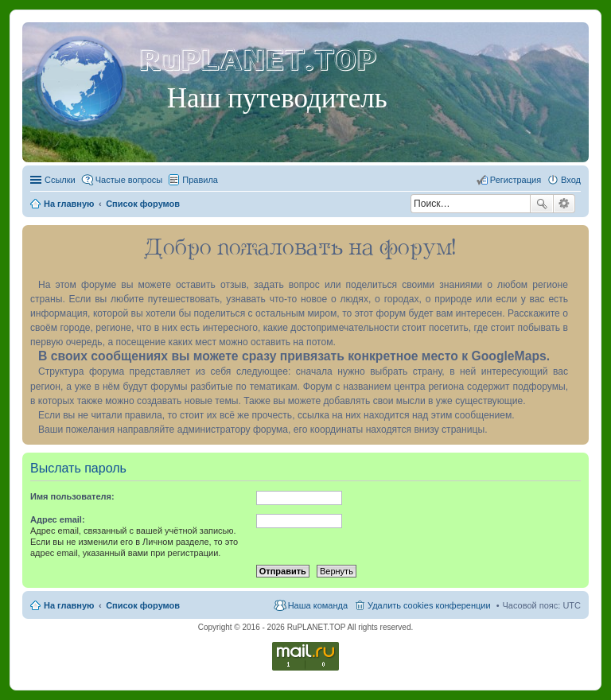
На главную (69, 605)
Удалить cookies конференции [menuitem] (429, 605)
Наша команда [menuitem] (318, 605)
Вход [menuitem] (571, 180)
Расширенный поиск (564, 204)
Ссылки (60, 180)
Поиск (542, 204)
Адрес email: (58, 519)
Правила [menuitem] (200, 180)
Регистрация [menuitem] (516, 180)
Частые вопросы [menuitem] (129, 180)
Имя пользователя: (72, 496)
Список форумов (143, 605)
